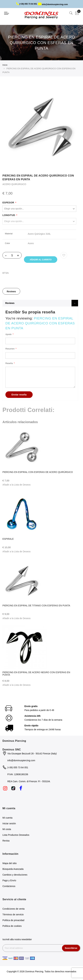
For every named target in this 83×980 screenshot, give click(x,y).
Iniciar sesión (9, 824)
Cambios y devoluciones (15, 875)
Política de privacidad (13, 921)
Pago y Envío (9, 881)
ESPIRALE (8, 539)
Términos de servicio (13, 915)
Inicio (5, 65)
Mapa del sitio (10, 864)
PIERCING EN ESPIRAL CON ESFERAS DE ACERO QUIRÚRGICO (38, 473)
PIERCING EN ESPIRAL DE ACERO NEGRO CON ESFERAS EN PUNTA (36, 674)
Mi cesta (7, 830)
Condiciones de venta (14, 909)
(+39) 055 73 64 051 (27, 4)
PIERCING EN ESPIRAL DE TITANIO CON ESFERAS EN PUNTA (36, 606)
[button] (16, 485)
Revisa (6, 841)
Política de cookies (12, 927)
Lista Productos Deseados (16, 836)
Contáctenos (9, 887)
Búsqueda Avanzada (13, 870)
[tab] (11, 292)
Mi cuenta (7, 818)
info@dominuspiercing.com (53, 4)
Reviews (11, 292)
